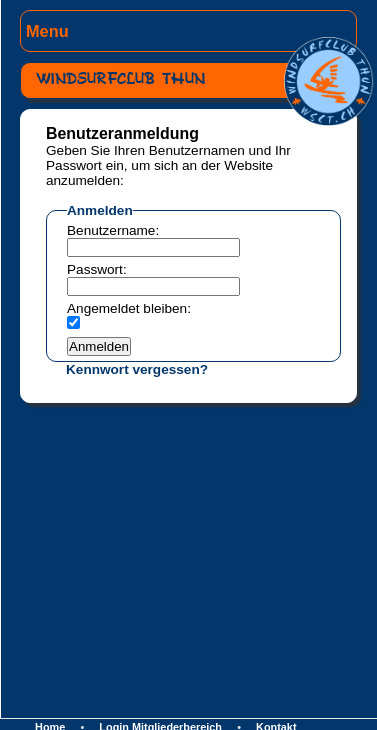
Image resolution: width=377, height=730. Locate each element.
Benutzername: (113, 230)
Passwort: (97, 269)
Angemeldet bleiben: (129, 308)
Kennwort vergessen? (137, 369)
